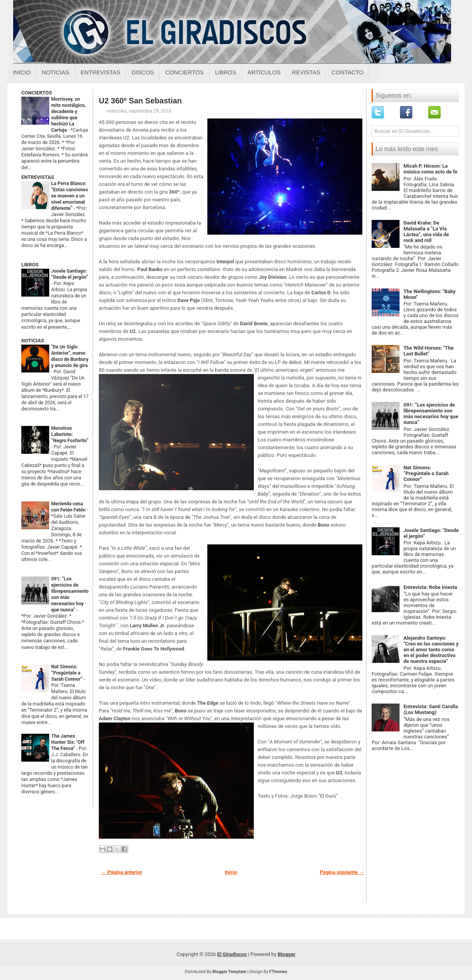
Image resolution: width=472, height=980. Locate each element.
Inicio (22, 72)
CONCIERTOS (37, 93)
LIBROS (30, 265)
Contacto (347, 72)
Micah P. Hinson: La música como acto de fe (430, 169)
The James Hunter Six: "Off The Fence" (68, 742)
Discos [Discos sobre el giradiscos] (143, 72)
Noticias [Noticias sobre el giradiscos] (56, 72)
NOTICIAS (33, 341)
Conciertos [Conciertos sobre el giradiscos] (184, 72)
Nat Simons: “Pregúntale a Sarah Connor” (67, 673)
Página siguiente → (342, 872)
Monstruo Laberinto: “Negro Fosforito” (70, 434)
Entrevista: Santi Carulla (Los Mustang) (431, 709)
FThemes (278, 972)
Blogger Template (229, 972)
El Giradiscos (232, 954)
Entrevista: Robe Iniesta (430, 587)
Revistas (306, 72)
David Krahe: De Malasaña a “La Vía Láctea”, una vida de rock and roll (426, 232)
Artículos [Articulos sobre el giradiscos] (264, 72)
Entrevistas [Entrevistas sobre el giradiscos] (101, 72)
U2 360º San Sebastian (140, 101)
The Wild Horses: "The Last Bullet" (428, 351)
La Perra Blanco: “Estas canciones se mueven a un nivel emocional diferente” (70, 196)
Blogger (287, 954)
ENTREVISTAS (38, 177)
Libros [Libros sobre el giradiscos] (226, 72)
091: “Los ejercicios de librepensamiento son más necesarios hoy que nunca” (431, 414)
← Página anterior (122, 872)
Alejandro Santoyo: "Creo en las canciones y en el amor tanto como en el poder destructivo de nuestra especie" (431, 650)
